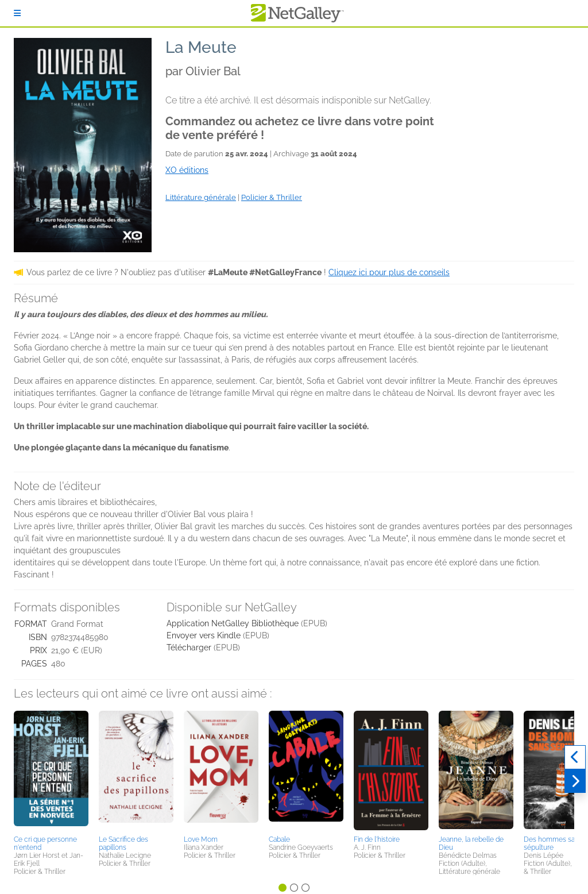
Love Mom (201, 839)
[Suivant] (575, 781)
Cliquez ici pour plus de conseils (389, 272)
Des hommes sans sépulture (553, 843)
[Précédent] (575, 757)
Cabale (279, 839)
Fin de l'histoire (377, 839)
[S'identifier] (17, 13)
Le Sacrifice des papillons (123, 843)
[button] (51, 771)
